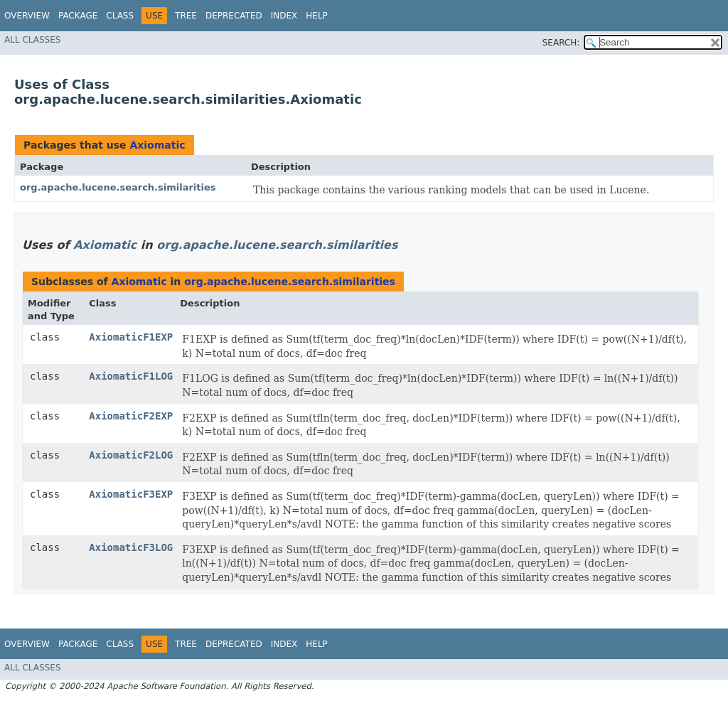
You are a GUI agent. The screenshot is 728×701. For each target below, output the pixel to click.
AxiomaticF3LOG (131, 547)
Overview (27, 16)
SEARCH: (561, 43)
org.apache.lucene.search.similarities (118, 187)
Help (317, 16)
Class (120, 16)
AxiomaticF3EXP (131, 494)
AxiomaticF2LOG (131, 455)
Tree (186, 16)
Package (78, 16)
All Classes (32, 40)
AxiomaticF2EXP (131, 416)
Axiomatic (157, 145)
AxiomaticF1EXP (131, 337)
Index (284, 16)
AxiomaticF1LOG (131, 376)
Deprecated (234, 16)
